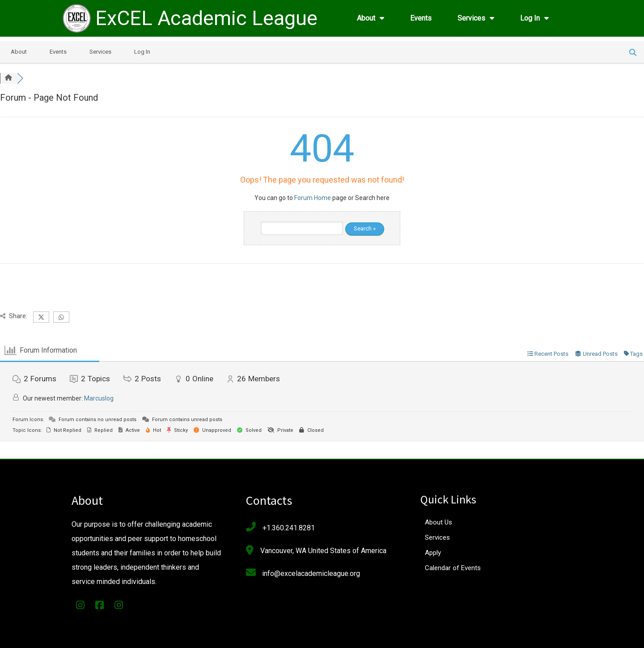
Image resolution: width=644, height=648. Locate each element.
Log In (142, 52)
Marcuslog (99, 398)
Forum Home (313, 198)
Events (58, 52)
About (19, 52)
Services (100, 52)
